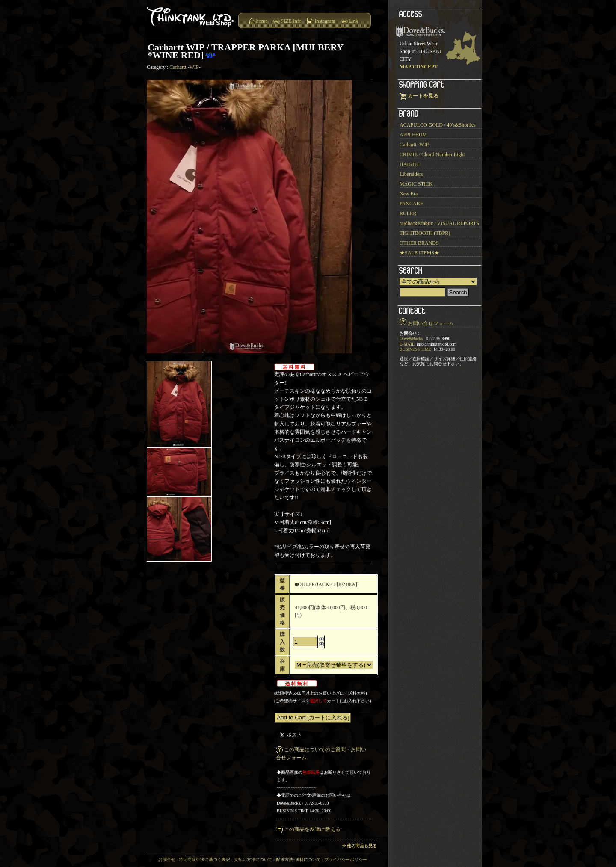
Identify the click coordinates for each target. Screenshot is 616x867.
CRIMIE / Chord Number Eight (432, 154)
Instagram (325, 21)
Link (354, 21)
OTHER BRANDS (419, 243)
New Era (409, 194)
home (262, 21)
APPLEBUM (413, 135)
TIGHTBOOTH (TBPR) (425, 233)
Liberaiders (411, 174)
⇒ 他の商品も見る (360, 846)
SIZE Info (291, 21)
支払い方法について (253, 860)
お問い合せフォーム (431, 323)
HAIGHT (409, 164)
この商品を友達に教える (312, 829)
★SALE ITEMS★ (419, 253)
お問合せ (167, 860)
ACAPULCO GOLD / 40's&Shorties (438, 125)
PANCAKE (412, 204)
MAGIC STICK (416, 184)
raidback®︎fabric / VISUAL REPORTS (439, 223)
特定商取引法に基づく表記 (204, 860)
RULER (408, 213)
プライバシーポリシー (346, 860)
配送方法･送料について (298, 860)
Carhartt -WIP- (185, 67)
